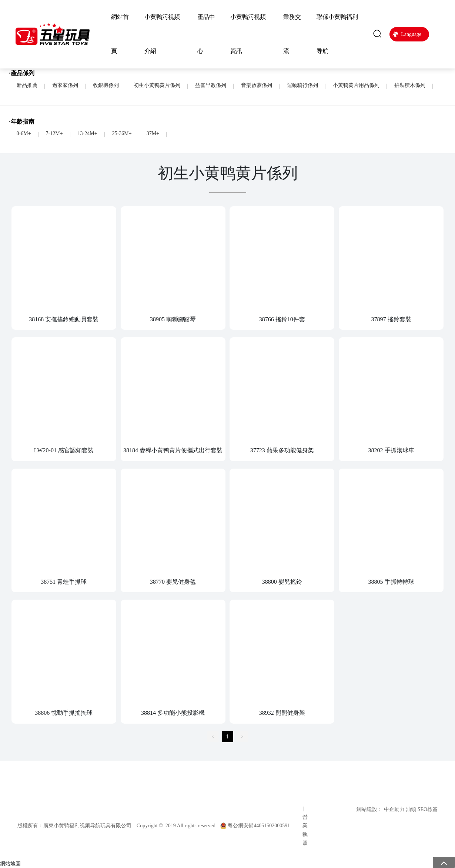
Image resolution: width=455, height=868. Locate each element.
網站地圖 (10, 864)
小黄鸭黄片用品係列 (356, 85)
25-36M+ (122, 133)
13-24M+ (88, 133)
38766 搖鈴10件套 (282, 319)
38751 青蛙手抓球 (64, 582)
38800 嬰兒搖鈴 (282, 582)
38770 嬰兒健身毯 (173, 582)
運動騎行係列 (302, 85)
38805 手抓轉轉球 (391, 582)
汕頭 (411, 809)
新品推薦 (27, 85)
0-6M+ (24, 133)
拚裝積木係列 (410, 85)
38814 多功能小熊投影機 (173, 713)
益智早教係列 (211, 85)
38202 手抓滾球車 (391, 450)
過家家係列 (65, 85)
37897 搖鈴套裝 (391, 319)
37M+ (153, 133)
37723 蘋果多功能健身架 (282, 450)
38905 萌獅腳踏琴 (173, 319)
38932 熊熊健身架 (282, 713)
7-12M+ (54, 133)
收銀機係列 (106, 85)
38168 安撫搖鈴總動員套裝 (64, 319)
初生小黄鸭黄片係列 (157, 85)
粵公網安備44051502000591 (259, 826)
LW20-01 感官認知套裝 (64, 450)
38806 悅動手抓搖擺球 (64, 713)
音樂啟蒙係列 (257, 85)
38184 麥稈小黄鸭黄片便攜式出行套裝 (173, 450)
